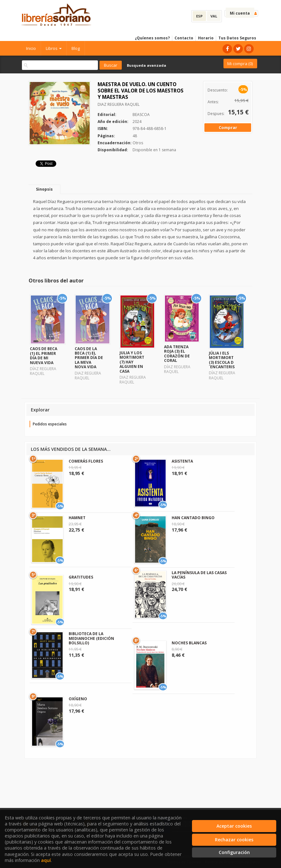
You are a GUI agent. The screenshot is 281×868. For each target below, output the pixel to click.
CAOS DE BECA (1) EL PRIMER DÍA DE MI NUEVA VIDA (44, 356)
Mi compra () (240, 64)
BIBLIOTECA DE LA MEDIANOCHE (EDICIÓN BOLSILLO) (91, 638)
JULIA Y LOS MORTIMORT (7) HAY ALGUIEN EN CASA (132, 362)
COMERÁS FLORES (86, 461)
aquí (46, 860)
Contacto (184, 38)
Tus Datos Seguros (237, 38)
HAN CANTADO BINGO (193, 518)
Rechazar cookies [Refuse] (234, 840)
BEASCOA (141, 115)
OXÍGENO (78, 699)
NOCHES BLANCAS (189, 643)
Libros (54, 48)
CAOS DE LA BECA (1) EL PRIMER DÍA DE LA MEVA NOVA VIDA (89, 358)
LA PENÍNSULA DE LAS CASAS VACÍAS (199, 575)
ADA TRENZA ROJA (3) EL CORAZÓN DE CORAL (177, 354)
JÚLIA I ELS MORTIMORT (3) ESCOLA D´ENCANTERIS (222, 360)
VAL (214, 16)
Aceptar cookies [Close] (234, 826)
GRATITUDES (81, 577)
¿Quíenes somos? (152, 38)
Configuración (234, 852)
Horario (206, 38)
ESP (199, 16)
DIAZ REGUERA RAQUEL (119, 104)
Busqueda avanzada (147, 65)
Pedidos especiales (50, 424)
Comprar (228, 127)
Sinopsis (44, 189)
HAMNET (77, 518)
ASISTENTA (182, 461)
